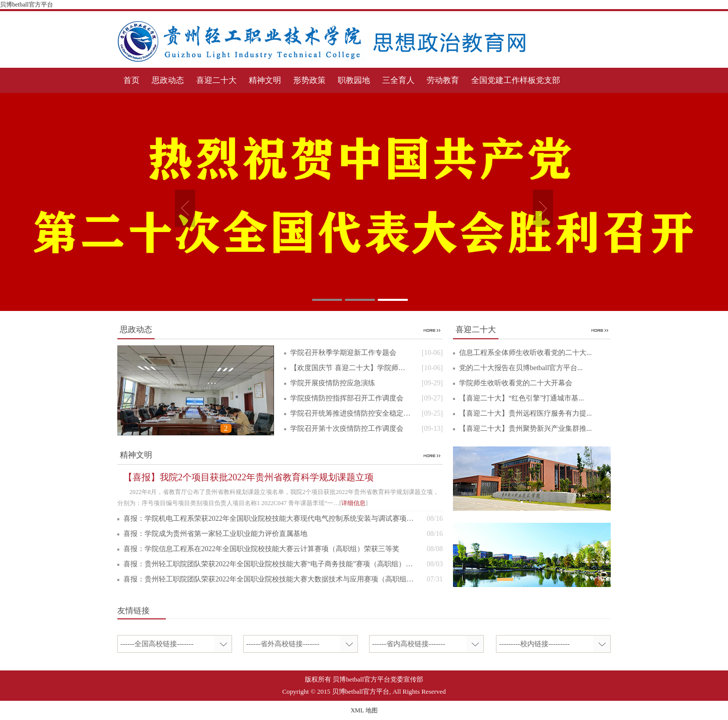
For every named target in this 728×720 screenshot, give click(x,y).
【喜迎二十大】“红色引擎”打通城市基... (521, 398)
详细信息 (353, 503)
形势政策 (309, 80)
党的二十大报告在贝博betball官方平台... (521, 368)
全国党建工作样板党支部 (516, 80)
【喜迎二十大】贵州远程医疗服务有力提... (526, 413)
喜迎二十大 (216, 80)
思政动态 (168, 80)
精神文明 (265, 80)
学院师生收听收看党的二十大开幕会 (516, 383)
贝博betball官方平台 (27, 5)
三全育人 (398, 80)
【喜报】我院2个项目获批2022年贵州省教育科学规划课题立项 (248, 477)
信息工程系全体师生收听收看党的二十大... (526, 353)
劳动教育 (443, 80)
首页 (131, 80)
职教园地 (354, 80)
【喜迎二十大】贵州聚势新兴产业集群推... (526, 429)
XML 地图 (364, 710)
